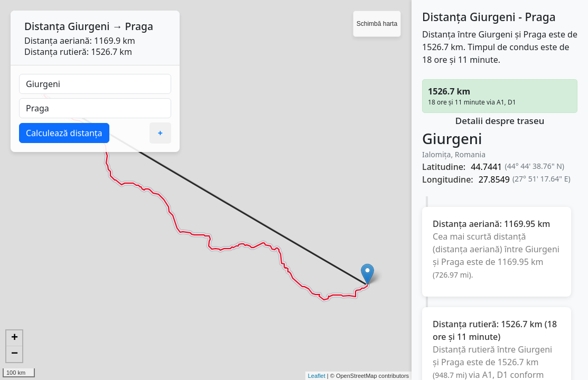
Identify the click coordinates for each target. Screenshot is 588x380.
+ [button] (15, 338)
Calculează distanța (64, 133)
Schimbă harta (377, 24)
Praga (139, 26)
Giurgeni (88, 26)
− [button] (15, 354)
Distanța (45, 26)
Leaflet (317, 376)
